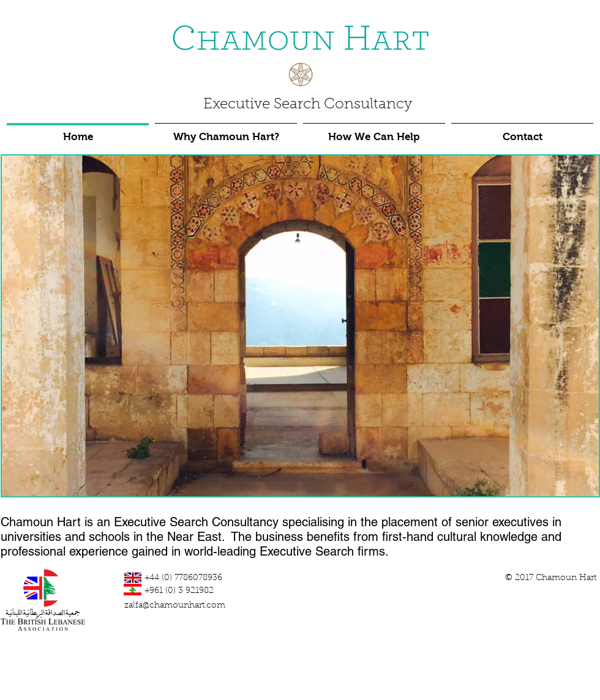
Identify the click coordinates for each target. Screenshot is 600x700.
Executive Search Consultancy (308, 105)
